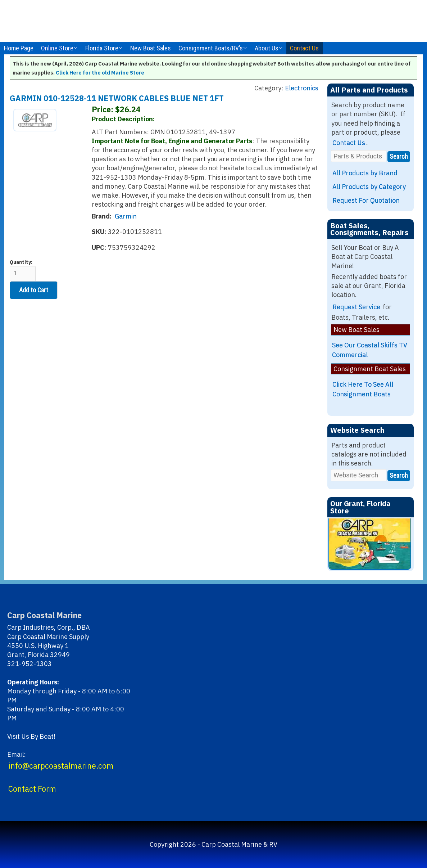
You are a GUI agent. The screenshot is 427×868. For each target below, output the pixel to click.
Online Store (57, 48)
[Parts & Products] (359, 156)
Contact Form (32, 789)
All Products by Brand (365, 173)
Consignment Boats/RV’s (211, 48)
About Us (267, 48)
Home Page (19, 48)
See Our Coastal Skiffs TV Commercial (370, 350)
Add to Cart (34, 290)
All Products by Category (369, 187)
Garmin (126, 216)
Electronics (302, 88)
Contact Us (304, 48)
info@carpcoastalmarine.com (61, 766)
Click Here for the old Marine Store (100, 73)
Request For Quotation (366, 200)
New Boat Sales (151, 48)
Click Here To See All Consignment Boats (363, 389)
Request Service (356, 307)
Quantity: (23, 270)
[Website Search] (359, 475)
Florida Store (102, 48)
